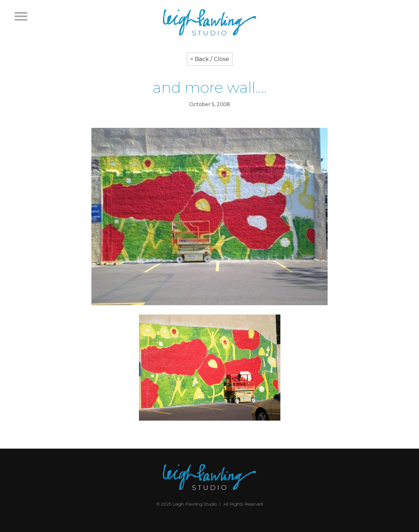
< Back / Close (210, 59)
